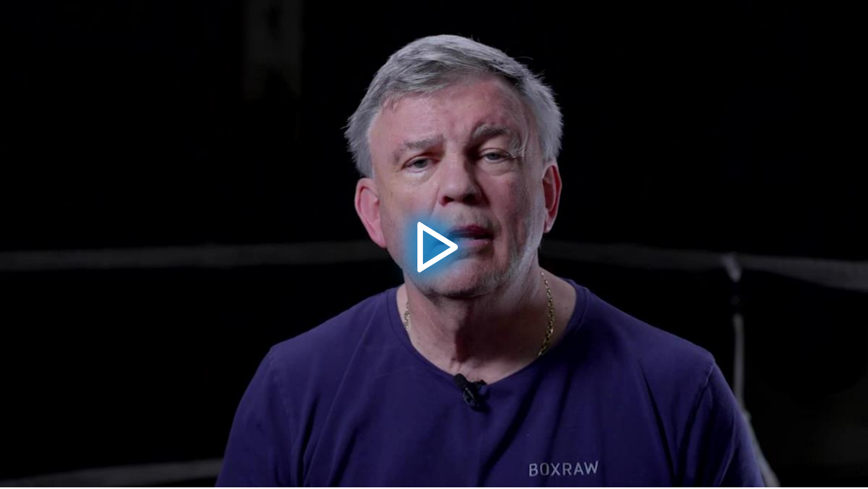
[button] (434, 244)
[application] (434, 244)
